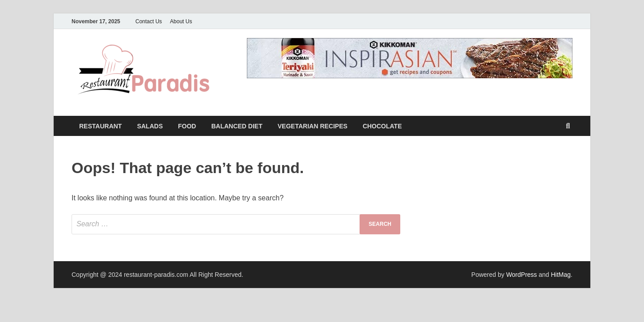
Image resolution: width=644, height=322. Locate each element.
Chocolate (382, 126)
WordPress (522, 275)
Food (187, 126)
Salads (150, 126)
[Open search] (568, 126)
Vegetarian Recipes (313, 126)
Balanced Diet (237, 126)
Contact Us (149, 21)
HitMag (561, 275)
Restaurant (100, 126)
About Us (181, 21)
